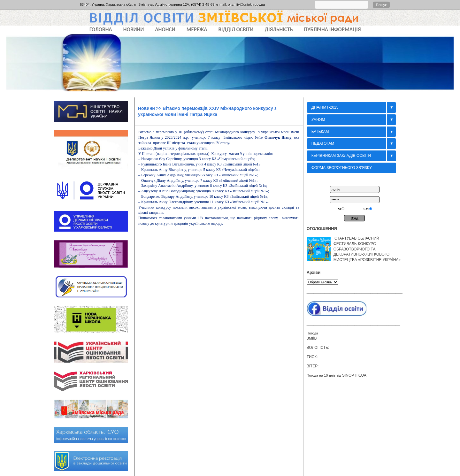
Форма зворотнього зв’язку (342, 168)
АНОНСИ (165, 30)
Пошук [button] (381, 5)
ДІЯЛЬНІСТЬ (279, 30)
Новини (146, 108)
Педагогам (323, 143)
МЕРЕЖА (197, 30)
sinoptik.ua (354, 375)
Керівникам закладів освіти (341, 156)
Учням (318, 119)
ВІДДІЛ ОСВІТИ (236, 30)
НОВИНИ (134, 30)
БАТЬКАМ (320, 132)
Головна (101, 30)
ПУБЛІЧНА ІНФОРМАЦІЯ (333, 30)
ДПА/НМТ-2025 (325, 107)
